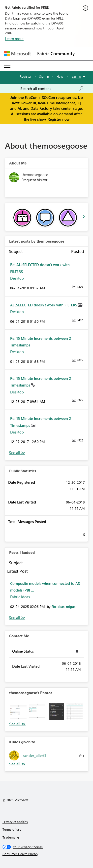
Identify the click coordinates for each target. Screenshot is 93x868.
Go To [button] (76, 77)
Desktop (17, 278)
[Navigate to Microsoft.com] (17, 54)
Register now (59, 119)
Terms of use (12, 829)
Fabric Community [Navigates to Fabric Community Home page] (56, 53)
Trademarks (11, 837)
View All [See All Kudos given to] (17, 764)
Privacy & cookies (15, 822)
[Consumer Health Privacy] (47, 854)
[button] (18, 711)
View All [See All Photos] (17, 724)
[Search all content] (52, 89)
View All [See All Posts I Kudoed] (17, 618)
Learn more (14, 39)
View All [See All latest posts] (17, 453)
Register (26, 76)
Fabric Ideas (20, 597)
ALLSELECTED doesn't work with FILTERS (44, 305)
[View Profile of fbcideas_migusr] (64, 606)
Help (60, 76)
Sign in (44, 76)
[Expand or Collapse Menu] (7, 66)
